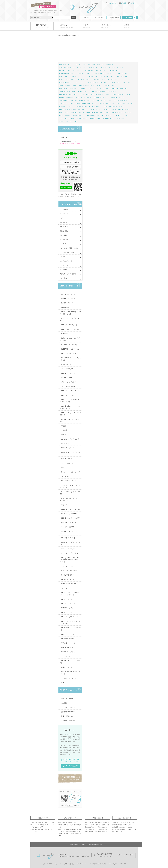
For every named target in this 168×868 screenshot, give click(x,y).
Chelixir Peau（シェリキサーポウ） (121, 82)
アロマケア (63, 257)
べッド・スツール (65, 244)
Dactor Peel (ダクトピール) (118, 88)
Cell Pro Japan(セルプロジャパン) (69, 88)
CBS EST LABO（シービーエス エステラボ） (104, 79)
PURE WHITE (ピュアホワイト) (102, 100)
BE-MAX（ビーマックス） (102, 97)
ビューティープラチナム (66, 103)
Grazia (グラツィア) (78, 76)
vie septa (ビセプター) (118, 97)
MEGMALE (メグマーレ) (77, 112)
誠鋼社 (75, 85)
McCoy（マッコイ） (96, 109)
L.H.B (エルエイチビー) (115, 70)
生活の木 (68, 85)
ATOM (125, 864)
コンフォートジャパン (121, 76)
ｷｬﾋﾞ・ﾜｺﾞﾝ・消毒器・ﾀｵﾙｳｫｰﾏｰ (70, 248)
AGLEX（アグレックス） (83, 64)
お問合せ (132, 3)
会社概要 (123, 3)
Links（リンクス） (95, 118)
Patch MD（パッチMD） (66, 97)
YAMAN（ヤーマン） (93, 115)
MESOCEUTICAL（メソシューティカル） (98, 112)
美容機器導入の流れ (68, 712)
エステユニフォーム (66, 261)
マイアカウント (100, 18)
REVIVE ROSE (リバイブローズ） (78, 118)
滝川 (107, 88)
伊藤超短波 (110, 64)
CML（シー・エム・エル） (67, 79)
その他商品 (63, 278)
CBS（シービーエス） (83, 79)
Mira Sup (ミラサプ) (110, 109)
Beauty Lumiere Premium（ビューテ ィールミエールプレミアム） (95, 103)
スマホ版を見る (113, 864)
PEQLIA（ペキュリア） (95, 106)
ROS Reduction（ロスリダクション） (113, 118)
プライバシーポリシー (83, 864)
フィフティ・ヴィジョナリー (125, 103)
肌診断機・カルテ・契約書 (68, 274)
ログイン (86, 18)
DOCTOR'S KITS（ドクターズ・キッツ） (92, 94)
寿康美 (61, 85)
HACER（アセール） (98, 64)
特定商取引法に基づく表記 (99, 864)
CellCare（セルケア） (112, 85)
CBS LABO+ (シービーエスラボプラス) (98, 82)
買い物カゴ (131, 18)
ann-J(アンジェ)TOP (46, 864)
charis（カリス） (122, 73)
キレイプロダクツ (64, 76)
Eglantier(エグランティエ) (67, 70)
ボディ (62, 218)
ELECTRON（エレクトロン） (68, 73)
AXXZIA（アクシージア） (67, 64)
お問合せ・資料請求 (68, 721)
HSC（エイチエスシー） (116, 67)
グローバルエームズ (91, 76)
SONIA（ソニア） (86, 88)
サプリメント (64, 239)
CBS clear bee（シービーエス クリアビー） (72, 82)
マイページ (58, 864)
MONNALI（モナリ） (79, 115)
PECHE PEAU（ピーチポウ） (84, 97)
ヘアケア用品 (64, 270)
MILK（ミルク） (64, 112)
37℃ (76, 121)
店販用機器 (63, 235)
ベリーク (122, 106)
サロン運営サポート (68, 707)
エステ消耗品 (64, 209)
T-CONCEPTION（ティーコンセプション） (105, 91)
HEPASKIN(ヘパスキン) (111, 106)
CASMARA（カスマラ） (85, 73)
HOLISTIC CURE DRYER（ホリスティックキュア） (74, 109)
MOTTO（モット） (65, 115)
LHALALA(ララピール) (121, 115)
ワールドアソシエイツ (66, 121)
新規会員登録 (115, 18)
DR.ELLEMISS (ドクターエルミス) (69, 94)
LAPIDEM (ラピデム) (107, 115)
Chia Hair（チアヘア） (83, 91)
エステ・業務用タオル (67, 252)
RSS (121, 864)
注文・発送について (68, 716)
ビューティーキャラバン (120, 100)
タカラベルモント (99, 88)
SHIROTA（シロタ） (124, 109)
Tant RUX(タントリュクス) (67, 91)
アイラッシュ (64, 265)
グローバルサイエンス (106, 76)
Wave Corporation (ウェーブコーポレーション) (73, 67)
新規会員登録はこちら (69, 141)
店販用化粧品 (64, 231)
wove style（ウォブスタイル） (98, 67)
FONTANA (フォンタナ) (66, 106)
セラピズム (100, 85)
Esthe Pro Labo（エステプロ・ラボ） (95, 70)
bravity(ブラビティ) (81, 106)
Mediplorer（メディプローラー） (122, 112)
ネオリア (108, 94)
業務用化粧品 (64, 227)
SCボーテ (79, 70)
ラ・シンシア (63, 118)
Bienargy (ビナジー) (85, 100)
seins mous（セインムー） (87, 85)
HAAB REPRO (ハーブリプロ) (121, 94)
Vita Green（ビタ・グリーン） (68, 100)
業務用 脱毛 (63, 222)
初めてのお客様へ (111, 3)
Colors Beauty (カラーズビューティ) (104, 73)
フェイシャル (64, 214)
